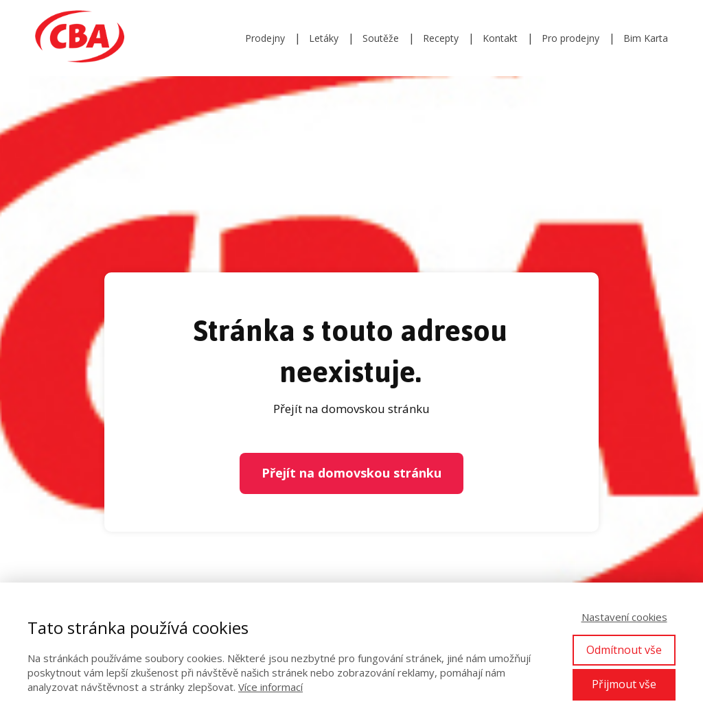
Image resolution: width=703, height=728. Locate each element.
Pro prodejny (571, 38)
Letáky (324, 38)
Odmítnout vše (624, 650)
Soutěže (381, 38)
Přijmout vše (624, 684)
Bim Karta (646, 38)
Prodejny (265, 38)
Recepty (441, 38)
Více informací (270, 687)
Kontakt (500, 38)
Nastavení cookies (624, 617)
